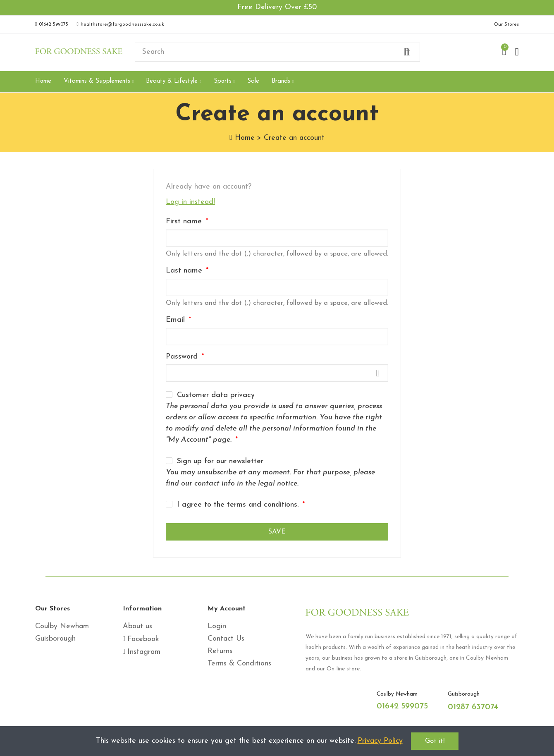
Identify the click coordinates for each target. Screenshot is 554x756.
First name (185, 221)
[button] (52, 24)
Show (378, 373)
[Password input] (277, 373)
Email (177, 320)
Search (407, 52)
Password (183, 357)
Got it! (435, 741)
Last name (185, 271)
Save (277, 532)
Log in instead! (190, 202)
